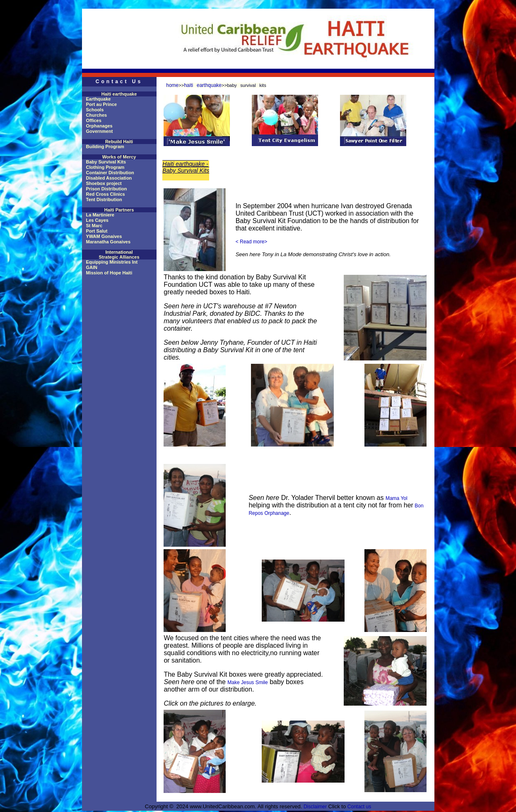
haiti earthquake (203, 85)
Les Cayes (97, 220)
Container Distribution (110, 173)
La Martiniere (100, 215)
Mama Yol (397, 498)
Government (100, 131)
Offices (94, 120)
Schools (95, 110)
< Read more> (252, 242)
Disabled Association (109, 178)
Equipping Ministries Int (112, 262)
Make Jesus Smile (247, 682)
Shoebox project (104, 183)
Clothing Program (105, 167)
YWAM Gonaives (104, 236)
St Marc (94, 226)
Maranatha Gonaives (109, 242)
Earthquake (99, 99)
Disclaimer (315, 807)
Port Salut (97, 231)
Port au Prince (102, 104)
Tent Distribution (104, 199)
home (172, 85)
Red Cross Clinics (106, 194)
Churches (97, 115)
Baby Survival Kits (106, 162)
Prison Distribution (107, 189)
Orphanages (99, 126)
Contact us (359, 807)
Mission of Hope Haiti (109, 273)
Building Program (105, 147)
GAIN (92, 267)
